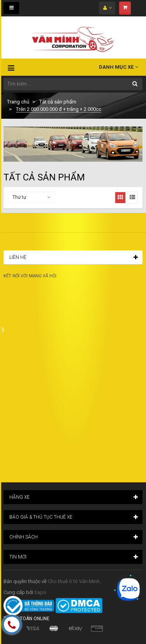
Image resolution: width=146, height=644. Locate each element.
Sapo (40, 592)
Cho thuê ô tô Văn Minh (74, 581)
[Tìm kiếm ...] (73, 84)
